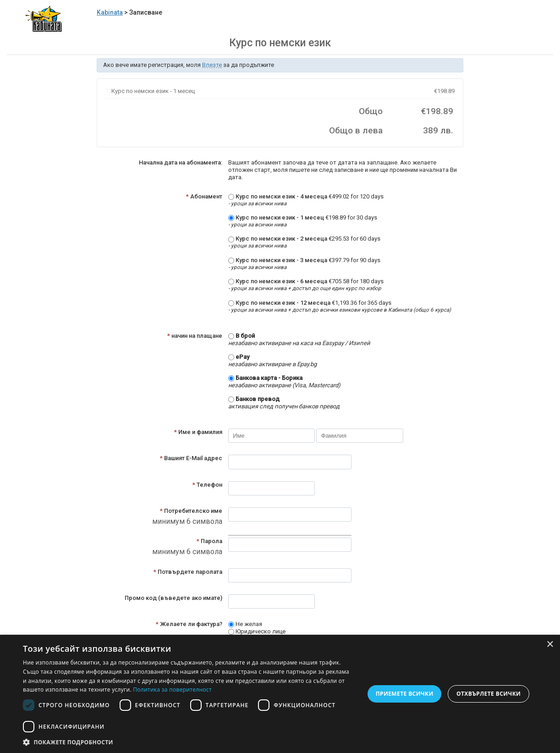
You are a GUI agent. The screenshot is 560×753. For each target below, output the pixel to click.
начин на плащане (195, 336)
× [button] (550, 645)
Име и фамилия (198, 432)
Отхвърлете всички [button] (489, 694)
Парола (209, 541)
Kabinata (110, 12)
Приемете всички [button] (405, 694)
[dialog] (280, 694)
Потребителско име (191, 511)
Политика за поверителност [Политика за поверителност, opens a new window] (172, 690)
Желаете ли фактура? (189, 624)
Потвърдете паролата (188, 572)
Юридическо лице (257, 631)
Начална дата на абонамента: (181, 162)
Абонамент (204, 196)
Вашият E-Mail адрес (191, 458)
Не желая (245, 624)
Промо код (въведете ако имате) (173, 598)
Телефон (207, 485)
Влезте (212, 65)
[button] (189, 742)
